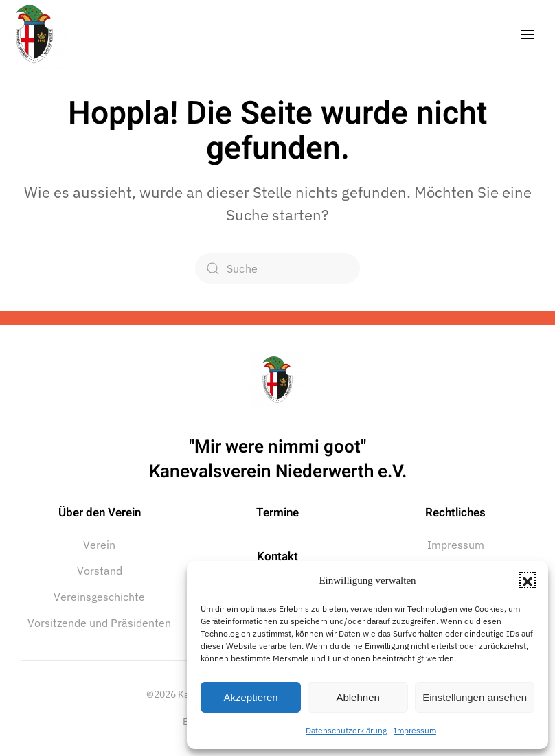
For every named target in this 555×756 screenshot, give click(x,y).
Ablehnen (358, 697)
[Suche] (277, 268)
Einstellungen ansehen (475, 697)
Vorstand (100, 571)
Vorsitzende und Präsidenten (99, 623)
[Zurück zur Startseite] (34, 34)
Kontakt (277, 557)
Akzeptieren (250, 697)
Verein (99, 545)
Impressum (415, 730)
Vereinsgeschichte (99, 597)
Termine (277, 513)
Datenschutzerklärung (346, 730)
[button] (528, 580)
